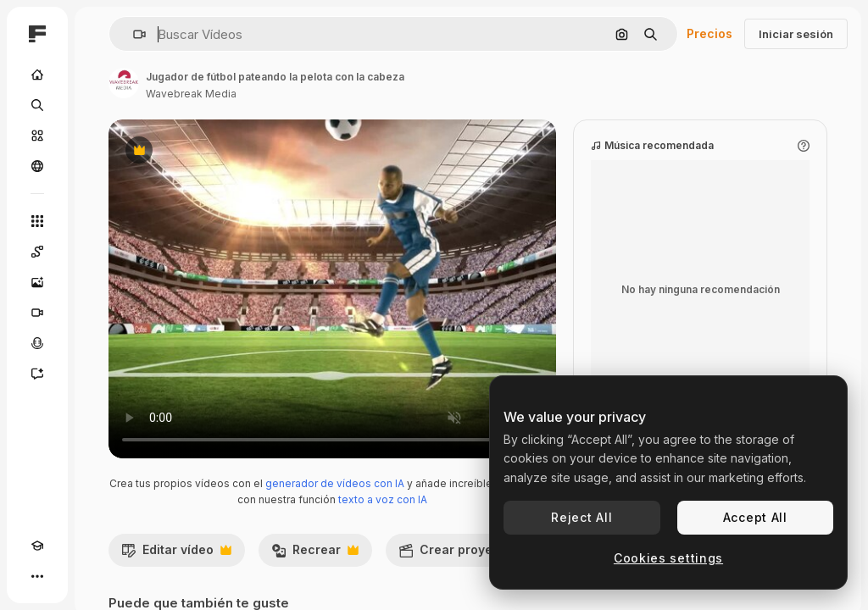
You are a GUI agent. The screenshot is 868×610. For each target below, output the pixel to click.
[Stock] (37, 136)
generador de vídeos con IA (335, 483)
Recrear (315, 554)
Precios (709, 33)
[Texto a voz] (37, 343)
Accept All (755, 517)
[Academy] (37, 546)
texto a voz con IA (383, 499)
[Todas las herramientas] (37, 221)
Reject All (581, 517)
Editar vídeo (176, 554)
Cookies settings (668, 558)
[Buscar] (37, 105)
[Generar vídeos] (37, 313)
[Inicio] (37, 75)
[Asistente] (37, 374)
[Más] (37, 576)
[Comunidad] (37, 166)
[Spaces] (37, 252)
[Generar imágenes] (37, 282)
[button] (133, 34)
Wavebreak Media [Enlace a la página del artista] (191, 94)
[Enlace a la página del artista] (124, 83)
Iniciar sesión (796, 34)
